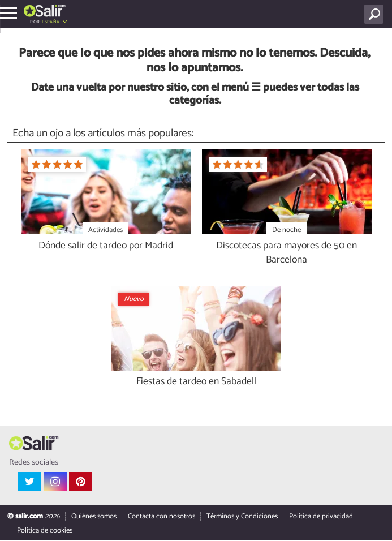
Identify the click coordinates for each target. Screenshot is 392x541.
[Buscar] (376, 14)
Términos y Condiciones (242, 517)
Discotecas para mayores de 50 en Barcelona (287, 253)
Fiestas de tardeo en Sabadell (196, 382)
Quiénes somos (94, 517)
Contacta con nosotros (161, 517)
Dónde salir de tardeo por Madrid (106, 246)
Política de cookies (45, 531)
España (51, 22)
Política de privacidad (321, 517)
